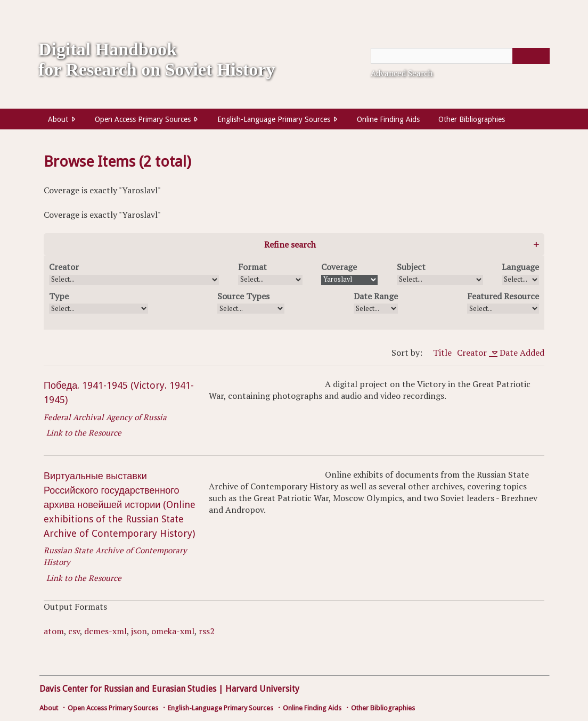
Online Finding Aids (388, 119)
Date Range (376, 296)
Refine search (290, 244)
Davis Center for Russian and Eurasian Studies (128, 689)
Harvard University (262, 689)
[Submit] (531, 56)
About (58, 119)
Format (252, 267)
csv (74, 631)
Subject (411, 267)
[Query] (460, 56)
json (139, 631)
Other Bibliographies (472, 119)
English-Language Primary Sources (274, 119)
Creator (64, 267)
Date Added (522, 353)
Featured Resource (503, 296)
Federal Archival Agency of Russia (105, 417)
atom (54, 631)
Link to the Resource (84, 432)
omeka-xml (173, 631)
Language (520, 267)
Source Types (243, 296)
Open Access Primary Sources (143, 119)
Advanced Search (402, 73)
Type (59, 296)
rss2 (207, 631)
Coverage (339, 267)
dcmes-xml (105, 631)
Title (442, 353)
